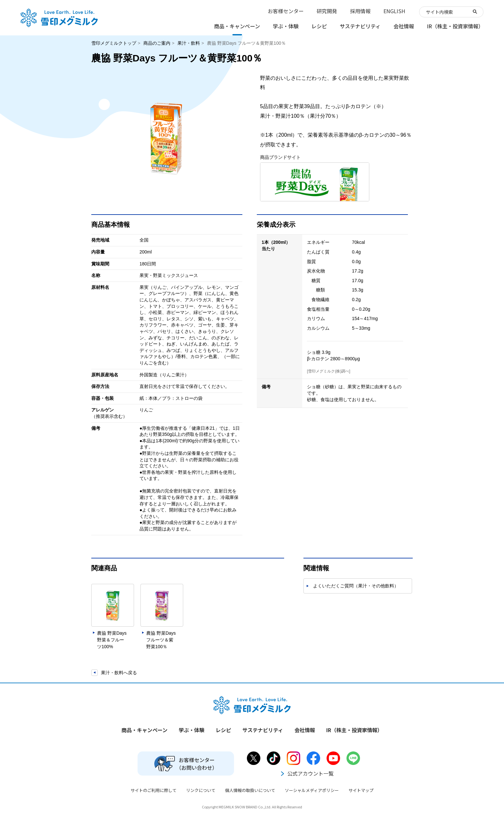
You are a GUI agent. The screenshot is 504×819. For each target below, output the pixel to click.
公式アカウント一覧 (307, 773)
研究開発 (327, 11)
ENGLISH (394, 11)
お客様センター (286, 11)
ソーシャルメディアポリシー (312, 790)
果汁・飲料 (189, 43)
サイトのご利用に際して (153, 790)
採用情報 (360, 11)
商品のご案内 (157, 43)
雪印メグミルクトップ (114, 43)
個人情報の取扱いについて (250, 790)
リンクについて (201, 790)
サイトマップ (361, 790)
